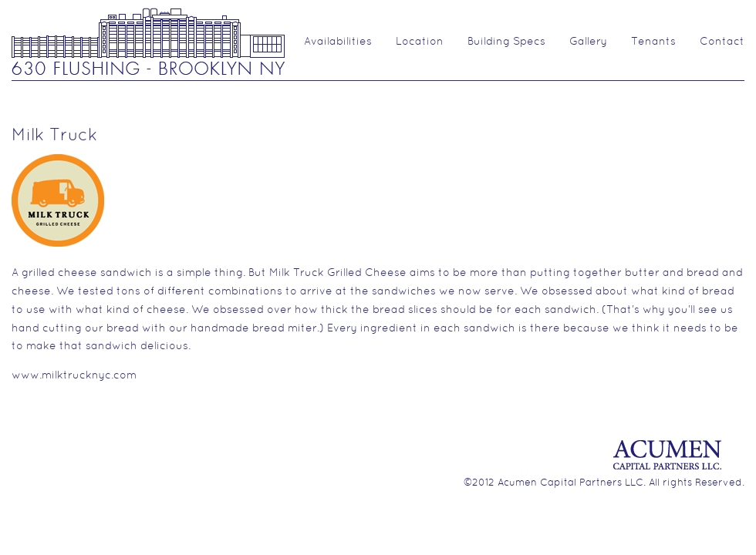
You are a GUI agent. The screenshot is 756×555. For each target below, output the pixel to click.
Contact (722, 42)
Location (420, 42)
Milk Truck (54, 136)
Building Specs (506, 42)
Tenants (653, 42)
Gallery (588, 42)
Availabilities (338, 42)
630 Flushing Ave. (148, 40)
